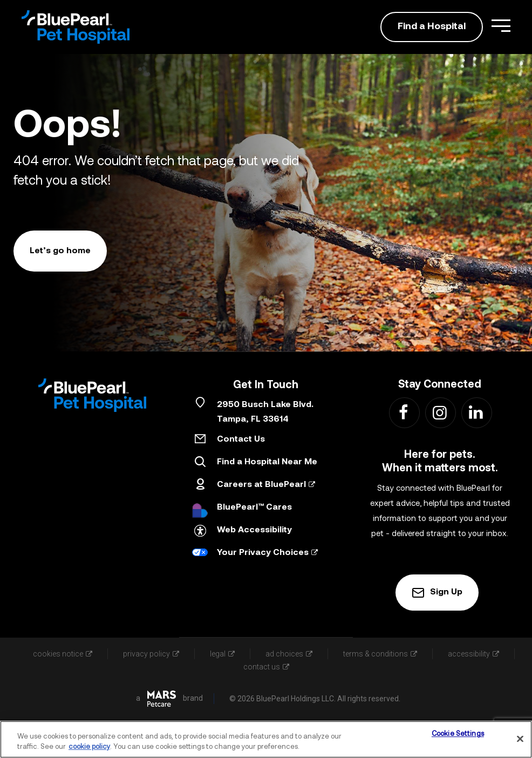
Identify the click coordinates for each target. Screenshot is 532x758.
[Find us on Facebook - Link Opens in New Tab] (404, 412)
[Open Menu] (501, 26)
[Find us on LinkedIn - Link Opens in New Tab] (476, 412)
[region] (266, 739)
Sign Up (437, 593)
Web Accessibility (254, 530)
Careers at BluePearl (266, 485)
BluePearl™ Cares (254, 507)
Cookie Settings (458, 735)
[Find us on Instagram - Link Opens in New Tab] (440, 412)
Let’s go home (60, 251)
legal (222, 654)
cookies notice (63, 654)
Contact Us (241, 439)
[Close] (520, 739)
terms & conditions (380, 654)
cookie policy (89, 747)
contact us (266, 667)
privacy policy (151, 654)
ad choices (289, 654)
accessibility (473, 654)
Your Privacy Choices (267, 553)
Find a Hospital (432, 27)
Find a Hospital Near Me (267, 462)
